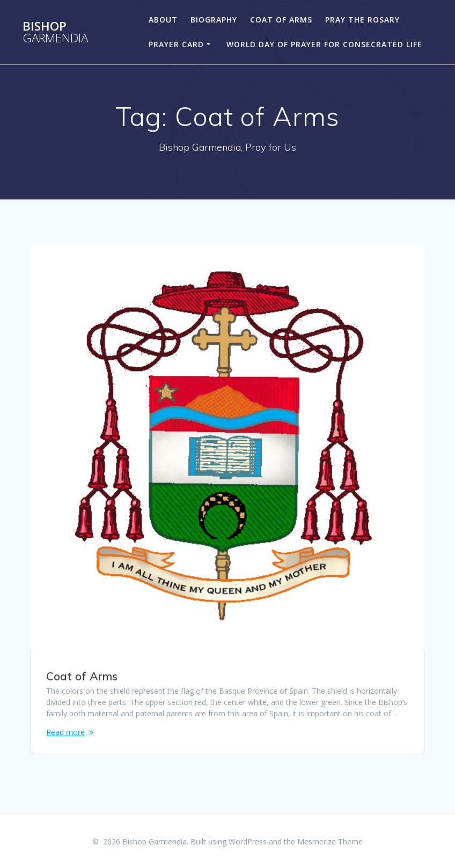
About (163, 20)
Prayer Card (176, 44)
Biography (214, 20)
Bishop (55, 32)
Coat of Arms (281, 20)
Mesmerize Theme (330, 841)
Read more (65, 732)
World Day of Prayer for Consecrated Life (324, 44)
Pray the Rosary (362, 20)
